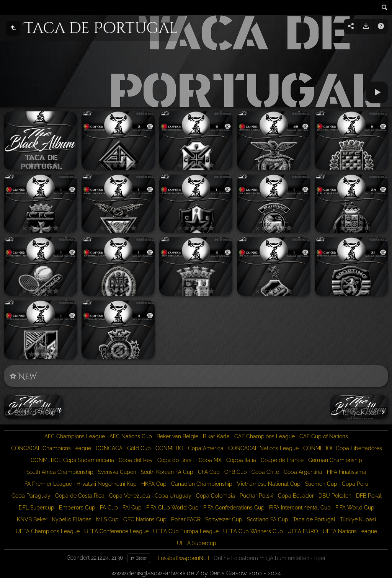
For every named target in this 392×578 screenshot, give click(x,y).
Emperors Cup (77, 508)
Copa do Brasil (176, 460)
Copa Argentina (303, 472)
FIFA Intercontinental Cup (300, 508)
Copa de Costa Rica (80, 496)
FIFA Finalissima (347, 472)
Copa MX (210, 460)
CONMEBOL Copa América (189, 448)
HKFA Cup (154, 484)
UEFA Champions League (48, 531)
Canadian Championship (202, 484)
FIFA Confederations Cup (234, 508)
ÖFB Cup (236, 472)
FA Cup (109, 508)
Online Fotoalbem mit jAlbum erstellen (261, 558)
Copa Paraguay (31, 496)
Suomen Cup (321, 484)
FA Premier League (48, 484)
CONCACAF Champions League (51, 448)
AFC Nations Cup (131, 436)
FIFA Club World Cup (172, 508)
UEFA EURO (303, 531)
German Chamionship (335, 460)
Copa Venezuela (130, 496)
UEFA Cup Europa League (186, 531)
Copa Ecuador (296, 496)
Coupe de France (282, 460)
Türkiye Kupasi (358, 519)
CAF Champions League (265, 436)
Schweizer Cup (224, 519)
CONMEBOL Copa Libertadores (343, 448)
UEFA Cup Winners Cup (253, 531)
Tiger (319, 558)
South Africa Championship (60, 472)
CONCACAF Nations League (263, 448)
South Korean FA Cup (167, 472)
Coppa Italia (241, 460)
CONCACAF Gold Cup (123, 448)
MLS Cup (107, 519)
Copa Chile (265, 472)
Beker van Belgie (177, 436)
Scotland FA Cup (268, 519)
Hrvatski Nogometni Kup (107, 484)
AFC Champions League (75, 436)
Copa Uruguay (173, 496)
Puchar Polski (256, 496)
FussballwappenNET (184, 558)
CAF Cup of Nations (324, 436)
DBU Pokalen (335, 496)
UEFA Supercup (197, 543)
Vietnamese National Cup (269, 484)
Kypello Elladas (72, 519)
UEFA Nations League (350, 531)
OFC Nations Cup (145, 519)
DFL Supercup (37, 508)
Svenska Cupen (117, 472)
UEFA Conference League (116, 531)
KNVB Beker (32, 519)
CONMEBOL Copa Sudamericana (72, 460)
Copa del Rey (136, 460)
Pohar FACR (186, 519)
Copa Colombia (216, 496)
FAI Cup (132, 508)
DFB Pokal (369, 496)
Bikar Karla (216, 436)
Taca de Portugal (314, 519)
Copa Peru (355, 484)
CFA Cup (209, 472)
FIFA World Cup (355, 508)
